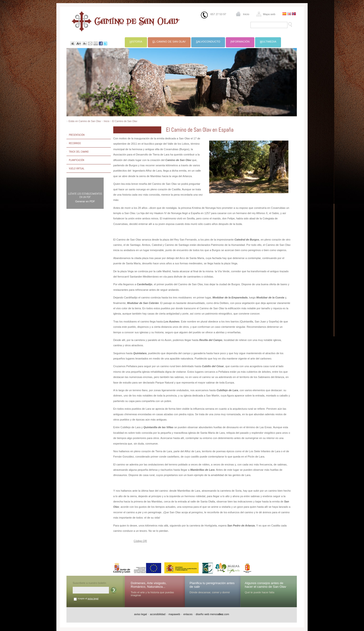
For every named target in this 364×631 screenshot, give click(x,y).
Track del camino (79, 152)
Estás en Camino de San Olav (85, 121)
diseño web (203, 614)
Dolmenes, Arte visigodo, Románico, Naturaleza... (149, 585)
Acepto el (88, 598)
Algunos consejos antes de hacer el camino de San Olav (266, 585)
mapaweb (174, 614)
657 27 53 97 (218, 14)
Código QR (140, 541)
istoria (136, 42)
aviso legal (93, 598)
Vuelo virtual (77, 168)
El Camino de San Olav (125, 121)
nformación (240, 42)
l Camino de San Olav (169, 42)
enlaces (188, 614)
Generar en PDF (85, 201)
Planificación (77, 160)
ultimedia (268, 42)
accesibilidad (158, 614)
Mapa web (269, 14)
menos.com (220, 614)
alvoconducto (208, 42)
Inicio (246, 14)
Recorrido (75, 143)
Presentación (77, 135)
